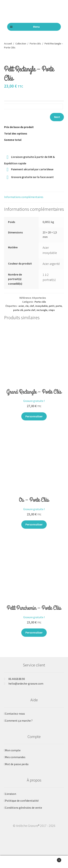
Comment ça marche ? (19, 725)
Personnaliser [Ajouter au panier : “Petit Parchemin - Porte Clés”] (34, 637)
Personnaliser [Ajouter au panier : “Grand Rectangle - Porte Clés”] (34, 421)
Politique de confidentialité (22, 805)
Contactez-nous (15, 718)
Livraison (11, 798)
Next (57, 122)
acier (21, 311)
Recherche (34, 862)
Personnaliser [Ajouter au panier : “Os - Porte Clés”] (34, 529)
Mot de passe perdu (17, 769)
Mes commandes (15, 762)
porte (59, 311)
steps (52, 315)
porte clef (30, 315)
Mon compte (13, 755)
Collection (21, 44)
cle (27, 311)
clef (32, 311)
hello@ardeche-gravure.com (26, 688)
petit (52, 311)
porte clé (18, 315)
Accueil (8, 44)
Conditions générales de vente (24, 812)
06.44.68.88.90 (17, 684)
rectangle (42, 315)
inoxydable (41, 311)
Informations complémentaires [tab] (24, 202)
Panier (53, 859)
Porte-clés (35, 44)
